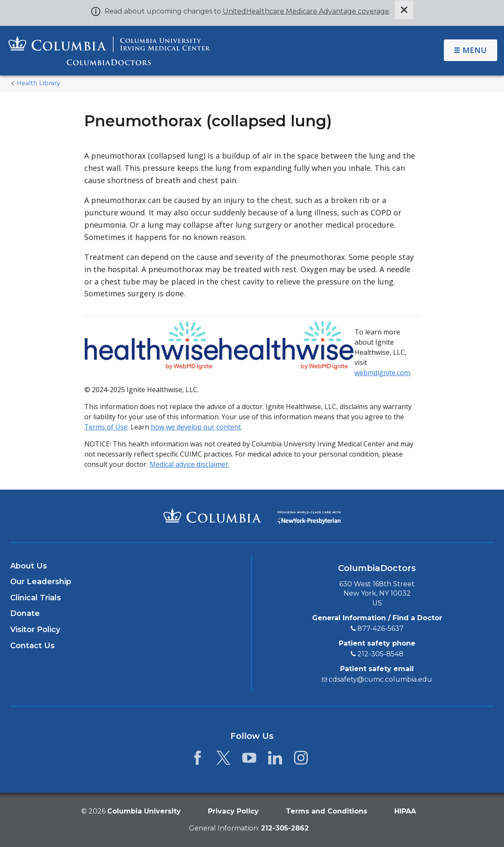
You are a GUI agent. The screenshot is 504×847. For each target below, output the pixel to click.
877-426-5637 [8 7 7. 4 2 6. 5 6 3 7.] (381, 628)
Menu (471, 50)
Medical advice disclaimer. (190, 464)
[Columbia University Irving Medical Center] (212, 515)
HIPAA (405, 811)
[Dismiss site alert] (404, 10)
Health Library (38, 83)
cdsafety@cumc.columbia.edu (380, 679)
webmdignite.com (382, 373)
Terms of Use (106, 427)
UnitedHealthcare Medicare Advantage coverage (306, 11)
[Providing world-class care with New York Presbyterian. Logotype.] (309, 515)
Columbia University (144, 811)
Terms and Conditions (327, 811)
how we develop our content (196, 427)
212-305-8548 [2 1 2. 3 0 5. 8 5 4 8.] (381, 654)
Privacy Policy (233, 811)
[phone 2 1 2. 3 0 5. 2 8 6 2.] (285, 828)
